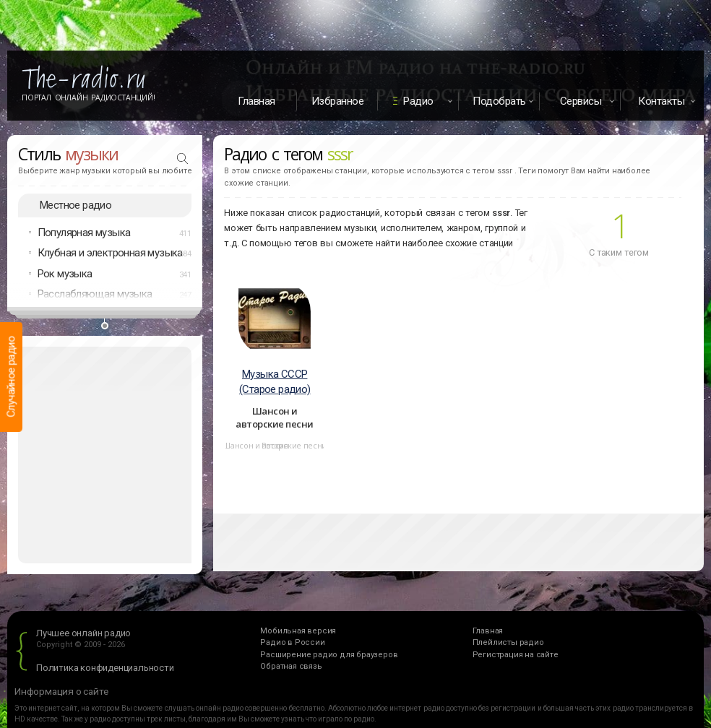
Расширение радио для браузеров (329, 655)
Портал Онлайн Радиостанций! (89, 97)
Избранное (338, 101)
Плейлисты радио (508, 642)
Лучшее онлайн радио (83, 633)
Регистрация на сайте (516, 655)
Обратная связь (291, 666)
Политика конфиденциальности (105, 668)
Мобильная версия (298, 631)
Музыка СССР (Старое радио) (275, 382)
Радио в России (292, 642)
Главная (257, 101)
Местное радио (76, 205)
